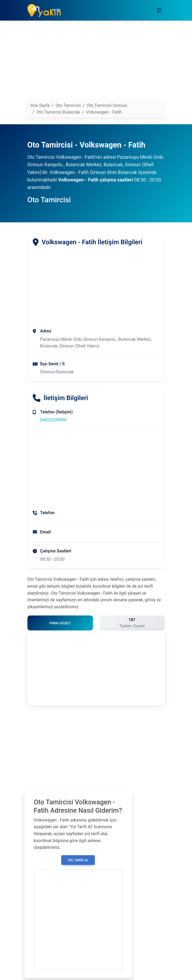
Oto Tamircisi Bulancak (58, 112)
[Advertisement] (96, 62)
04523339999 (53, 420)
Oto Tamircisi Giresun (107, 105)
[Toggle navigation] (159, 10)
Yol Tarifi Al (78, 860)
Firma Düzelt (60, 623)
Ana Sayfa (40, 105)
